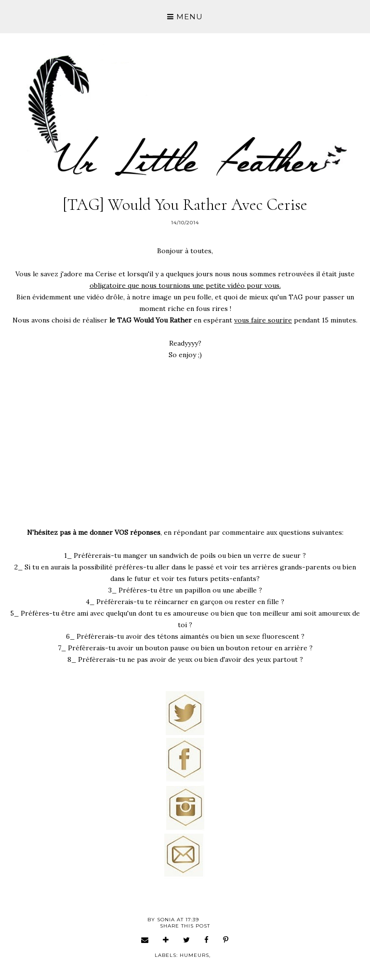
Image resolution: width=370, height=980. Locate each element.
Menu (185, 17)
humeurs (194, 955)
